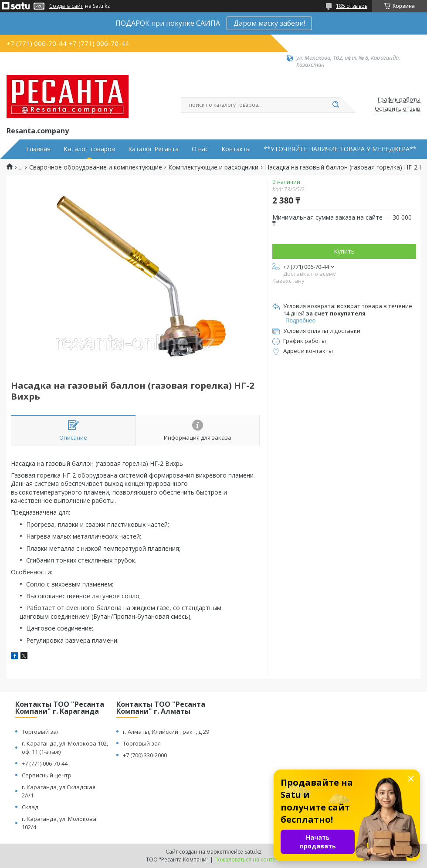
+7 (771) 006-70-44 (45, 763)
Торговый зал (41, 732)
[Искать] (335, 105)
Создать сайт (66, 6)
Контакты (236, 149)
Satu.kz (253, 852)
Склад (30, 807)
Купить (344, 251)
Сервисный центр (47, 775)
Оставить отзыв (398, 109)
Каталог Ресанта (153, 149)
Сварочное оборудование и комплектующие (96, 167)
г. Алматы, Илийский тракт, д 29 (166, 732)
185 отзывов (352, 6)
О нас (200, 149)
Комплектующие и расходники (213, 167)
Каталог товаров (89, 149)
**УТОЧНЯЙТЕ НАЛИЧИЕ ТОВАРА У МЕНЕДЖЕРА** (340, 149)
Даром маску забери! (269, 23)
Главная (38, 149)
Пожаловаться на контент (248, 860)
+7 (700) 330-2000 (145, 755)
